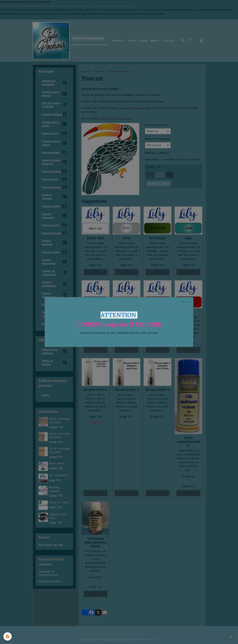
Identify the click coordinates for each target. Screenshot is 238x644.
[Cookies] (8, 636)
